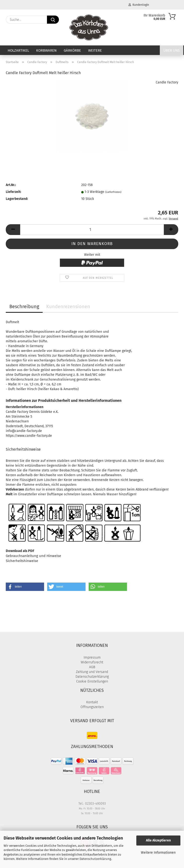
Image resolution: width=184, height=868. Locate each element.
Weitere (95, 50)
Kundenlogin (139, 5)
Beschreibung (24, 306)
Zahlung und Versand (92, 672)
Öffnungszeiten (92, 707)
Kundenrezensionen (68, 306)
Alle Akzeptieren (158, 840)
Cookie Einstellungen (92, 681)
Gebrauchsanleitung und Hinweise (33, 556)
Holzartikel (18, 50)
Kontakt (92, 702)
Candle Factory (167, 82)
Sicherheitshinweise (22, 561)
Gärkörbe (72, 50)
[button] (13, 230)
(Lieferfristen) (113, 192)
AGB (92, 667)
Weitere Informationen (158, 853)
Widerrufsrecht (92, 662)
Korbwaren (46, 50)
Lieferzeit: (13, 192)
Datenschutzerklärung (95, 859)
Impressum (92, 658)
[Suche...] (53, 20)
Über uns (172, 50)
